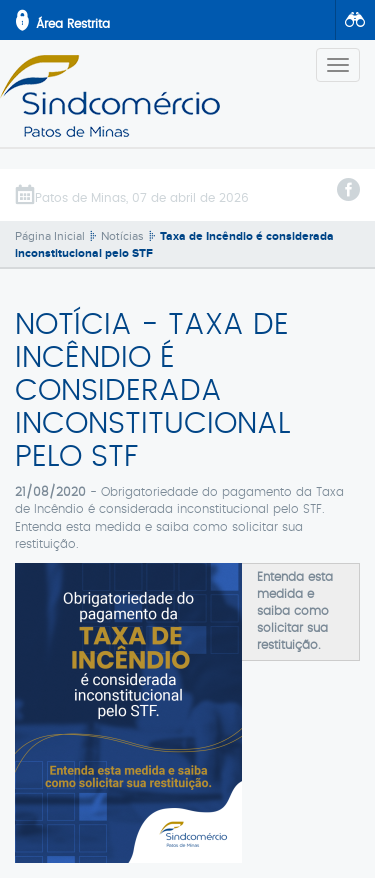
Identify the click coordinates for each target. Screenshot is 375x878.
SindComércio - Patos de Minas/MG (110, 96)
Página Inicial (50, 236)
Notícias (122, 236)
